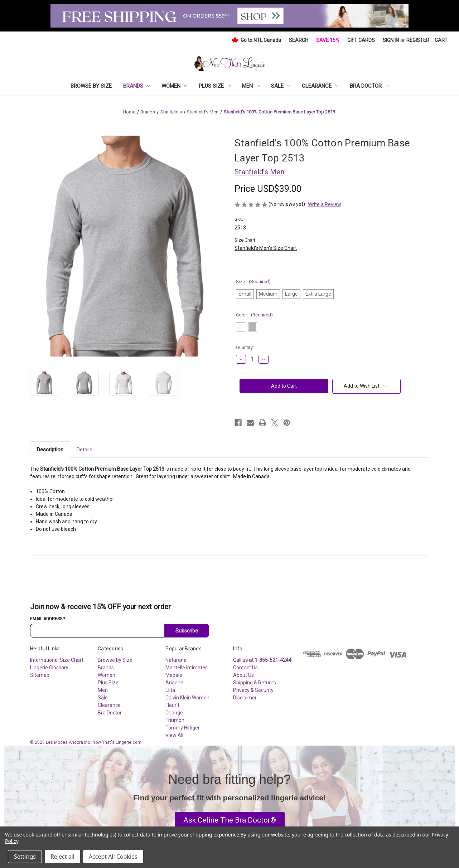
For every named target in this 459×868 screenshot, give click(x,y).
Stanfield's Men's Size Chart (266, 248)
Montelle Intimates (187, 668)
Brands (137, 86)
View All (174, 735)
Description (50, 450)
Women (174, 86)
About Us (243, 675)
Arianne (174, 683)
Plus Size (215, 86)
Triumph (175, 720)
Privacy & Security (253, 690)
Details (84, 450)
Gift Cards (361, 40)
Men (251, 86)
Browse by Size (91, 86)
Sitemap (40, 675)
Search (299, 40)
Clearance (320, 86)
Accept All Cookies (113, 857)
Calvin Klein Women (187, 698)
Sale (281, 86)
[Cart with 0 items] (441, 40)
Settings (25, 857)
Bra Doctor (369, 86)
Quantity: (245, 347)
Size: (253, 282)
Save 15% (328, 40)
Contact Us (245, 668)
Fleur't (172, 705)
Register (418, 40)
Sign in (391, 40)
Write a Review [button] (325, 204)
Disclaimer (245, 698)
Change (174, 713)
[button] (230, 820)
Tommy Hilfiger (183, 728)
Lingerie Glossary (49, 668)
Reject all (62, 857)
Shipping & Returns (255, 683)
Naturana (176, 660)
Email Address (48, 619)
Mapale (174, 675)
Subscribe (187, 631)
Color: (254, 315)
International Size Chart (57, 660)
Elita (170, 690)
